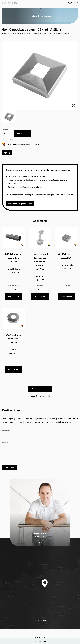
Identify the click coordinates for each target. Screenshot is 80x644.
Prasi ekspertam (40, 641)
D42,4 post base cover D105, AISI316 (13, 339)
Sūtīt (10, 467)
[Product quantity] (7, 133)
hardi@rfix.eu (40, 543)
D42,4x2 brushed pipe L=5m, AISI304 (13, 258)
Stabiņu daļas (37, 33)
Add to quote (22, 133)
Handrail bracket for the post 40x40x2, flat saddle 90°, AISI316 (40, 262)
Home (4, 33)
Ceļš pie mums (40, 620)
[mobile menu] (76, 4)
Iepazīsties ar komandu (40, 396)
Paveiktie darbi (40, 389)
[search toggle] (64, 4)
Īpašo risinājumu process (20, 204)
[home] (10, 4)
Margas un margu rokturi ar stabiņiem (19, 33)
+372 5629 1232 (40, 540)
